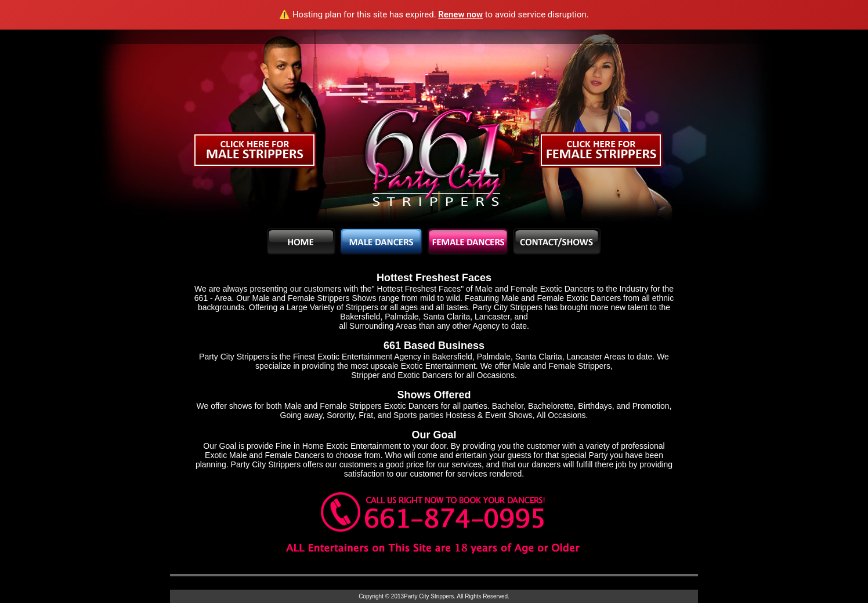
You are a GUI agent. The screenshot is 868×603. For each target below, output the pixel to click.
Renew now (460, 14)
